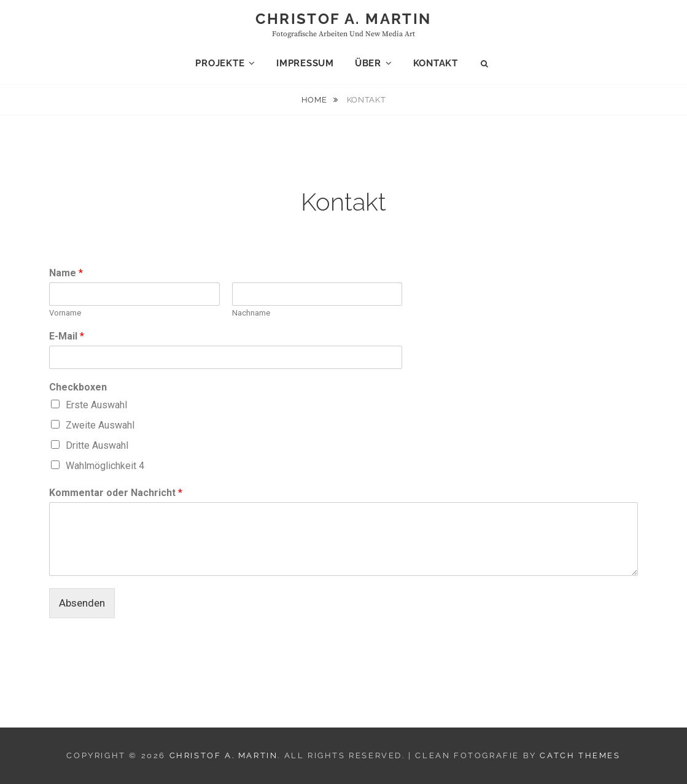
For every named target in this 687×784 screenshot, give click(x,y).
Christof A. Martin (343, 19)
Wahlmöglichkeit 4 (105, 466)
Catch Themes (580, 755)
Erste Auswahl (96, 405)
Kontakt (436, 63)
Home (315, 100)
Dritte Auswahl (97, 445)
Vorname (65, 313)
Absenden (82, 603)
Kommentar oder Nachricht (116, 493)
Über (368, 63)
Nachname (251, 313)
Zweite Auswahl (100, 425)
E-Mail (67, 336)
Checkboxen (78, 387)
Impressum (305, 63)
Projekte (220, 63)
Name (66, 273)
